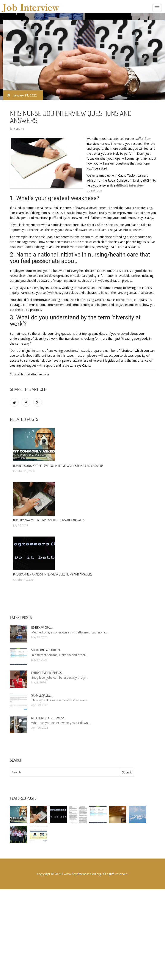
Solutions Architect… (46, 650)
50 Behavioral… (42, 628)
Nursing (19, 129)
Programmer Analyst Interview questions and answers (53, 574)
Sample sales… (42, 695)
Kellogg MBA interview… (48, 718)
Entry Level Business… (47, 673)
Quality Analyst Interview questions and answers (49, 520)
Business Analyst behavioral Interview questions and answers (58, 466)
